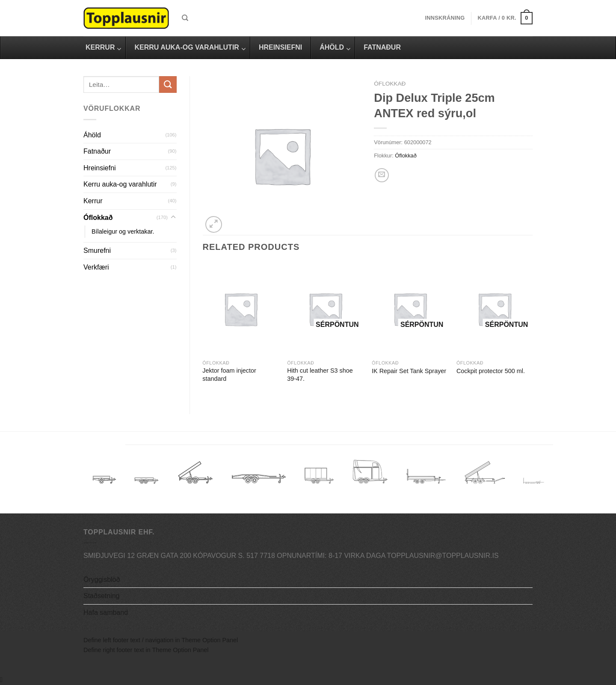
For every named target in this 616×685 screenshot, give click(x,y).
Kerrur (93, 201)
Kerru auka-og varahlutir (120, 184)
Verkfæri (96, 267)
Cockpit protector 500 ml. (491, 371)
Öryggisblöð (102, 580)
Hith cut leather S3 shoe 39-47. (320, 375)
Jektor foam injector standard (229, 375)
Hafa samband (106, 612)
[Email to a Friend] (382, 175)
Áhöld (92, 135)
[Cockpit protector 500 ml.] (495, 309)
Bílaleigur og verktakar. (123, 231)
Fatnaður (97, 151)
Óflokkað (98, 218)
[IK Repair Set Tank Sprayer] (410, 309)
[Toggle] (173, 217)
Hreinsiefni (100, 168)
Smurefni (97, 251)
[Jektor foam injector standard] (240, 309)
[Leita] (185, 18)
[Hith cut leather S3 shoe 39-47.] (325, 309)
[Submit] (168, 85)
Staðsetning (102, 596)
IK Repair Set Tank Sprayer (409, 371)
